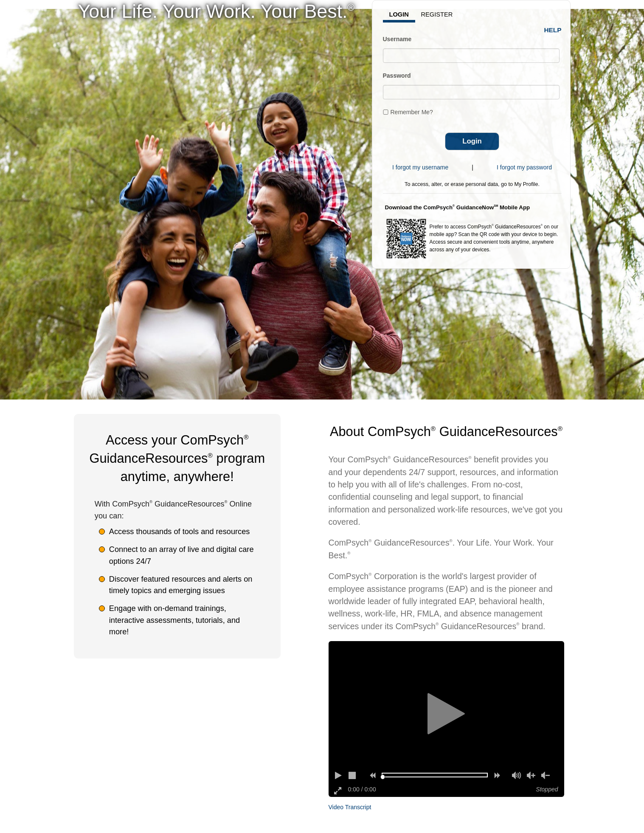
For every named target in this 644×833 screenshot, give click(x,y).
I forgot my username (420, 167)
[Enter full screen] (338, 791)
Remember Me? (412, 112)
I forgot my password (524, 167)
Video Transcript (350, 807)
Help (553, 30)
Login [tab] (399, 14)
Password (397, 76)
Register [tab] (437, 14)
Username (397, 39)
